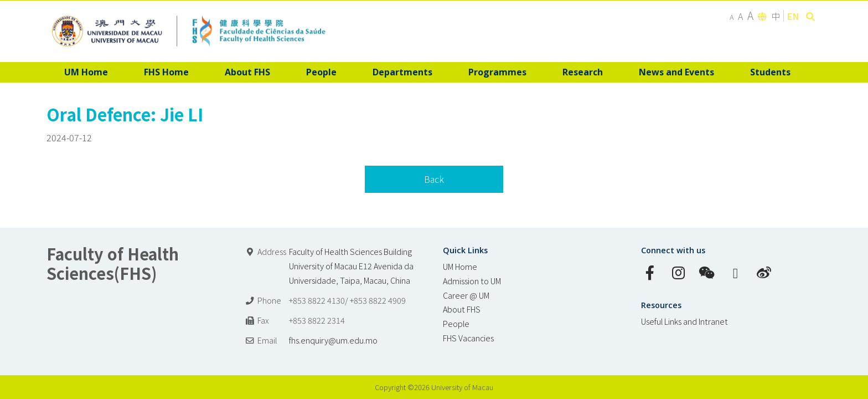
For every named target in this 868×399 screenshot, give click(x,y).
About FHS (462, 309)
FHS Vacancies (468, 338)
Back (434, 179)
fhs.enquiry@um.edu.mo (333, 340)
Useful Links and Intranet (684, 321)
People (456, 323)
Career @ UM (466, 295)
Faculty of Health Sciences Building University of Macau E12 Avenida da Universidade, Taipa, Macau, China (351, 266)
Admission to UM (472, 281)
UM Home (460, 266)
